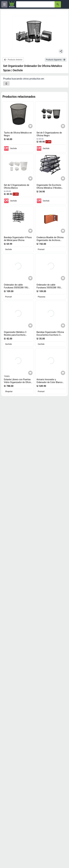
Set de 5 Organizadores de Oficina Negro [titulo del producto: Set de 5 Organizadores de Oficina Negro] (49, 134)
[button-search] (58, 4)
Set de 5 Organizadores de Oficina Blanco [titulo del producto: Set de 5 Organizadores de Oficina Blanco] (17, 186)
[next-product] (56, 60)
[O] (6, 83)
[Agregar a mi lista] (30, 126)
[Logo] (12, 4)
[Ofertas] (35, 4)
